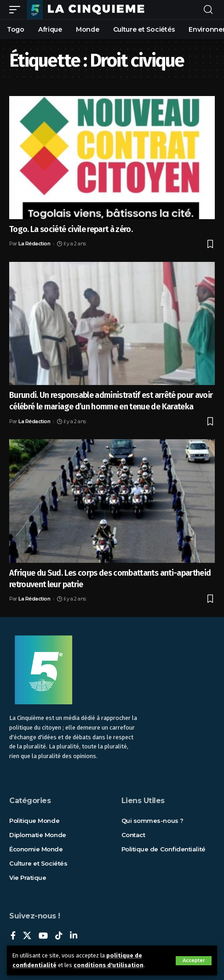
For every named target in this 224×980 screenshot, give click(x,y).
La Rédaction (34, 244)
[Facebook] (13, 936)
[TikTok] (59, 936)
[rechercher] (208, 10)
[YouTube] (43, 936)
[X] (27, 936)
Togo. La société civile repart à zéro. (71, 229)
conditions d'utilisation (109, 965)
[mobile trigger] (17, 10)
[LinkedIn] (74, 936)
